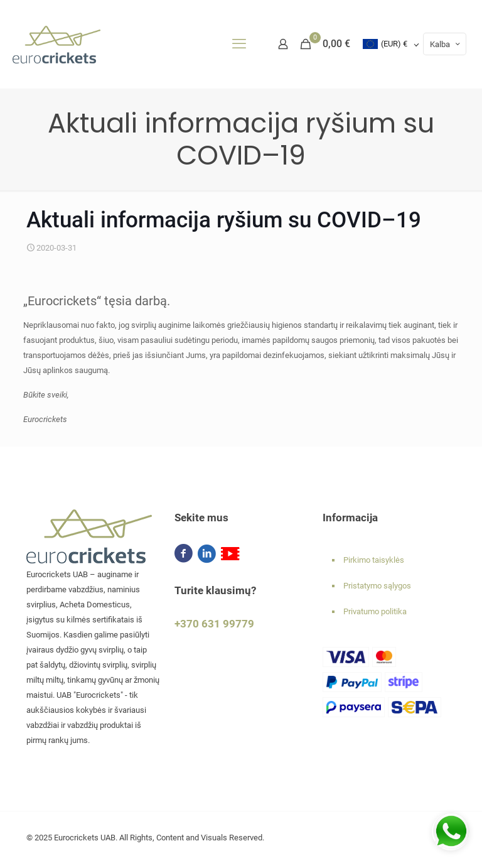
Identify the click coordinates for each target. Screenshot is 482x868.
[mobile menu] (239, 44)
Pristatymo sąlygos (377, 586)
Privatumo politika (375, 611)
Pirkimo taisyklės (374, 560)
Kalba (446, 44)
